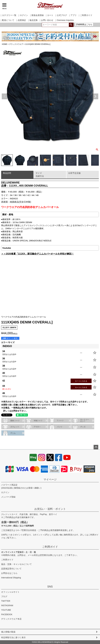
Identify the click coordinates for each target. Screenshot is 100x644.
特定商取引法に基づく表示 (13, 637)
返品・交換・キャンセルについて (16, 564)
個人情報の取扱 (8, 632)
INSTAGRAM (7, 605)
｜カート (49, 15)
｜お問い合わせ (46, 20)
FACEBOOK (7, 614)
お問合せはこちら (9, 573)
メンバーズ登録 (8, 497)
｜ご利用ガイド (85, 15)
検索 (71, 25)
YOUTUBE (6, 610)
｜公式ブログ (61, 15)
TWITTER (6, 601)
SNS (50, 587)
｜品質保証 (21, 20)
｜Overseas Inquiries (64, 20)
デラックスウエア (16, 44)
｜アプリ (72, 15)
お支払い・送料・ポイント (50, 509)
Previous (5, 96)
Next (95, 96)
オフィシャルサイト (10, 592)
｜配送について (7, 20)
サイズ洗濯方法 (40, 175)
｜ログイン (23, 15)
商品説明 (7, 173)
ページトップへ (96, 447)
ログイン (5, 492)
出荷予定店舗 (74, 173)
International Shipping (11, 578)
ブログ (4, 596)
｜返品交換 (32, 20)
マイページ (50, 479)
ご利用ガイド (50, 547)
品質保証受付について (11, 569)
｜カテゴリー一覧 (8, 15)
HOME (5, 44)
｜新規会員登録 (37, 15)
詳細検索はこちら (84, 24)
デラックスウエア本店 (11, 619)
